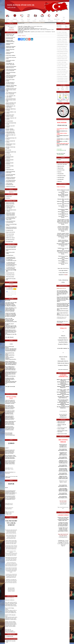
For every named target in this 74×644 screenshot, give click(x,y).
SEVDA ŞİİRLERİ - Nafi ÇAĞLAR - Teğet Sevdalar (10, 64)
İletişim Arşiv (60, 181)
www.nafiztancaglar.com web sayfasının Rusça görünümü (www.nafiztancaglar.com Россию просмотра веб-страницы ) (11, 264)
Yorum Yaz (24, 36)
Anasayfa (8, 19)
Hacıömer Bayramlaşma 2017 (63, 46)
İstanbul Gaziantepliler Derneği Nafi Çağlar (11, 152)
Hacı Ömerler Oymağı (61, 170)
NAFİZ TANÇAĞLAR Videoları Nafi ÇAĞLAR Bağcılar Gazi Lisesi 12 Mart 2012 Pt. (11, 77)
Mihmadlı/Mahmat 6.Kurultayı (63, 67)
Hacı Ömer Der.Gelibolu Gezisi (63, 71)
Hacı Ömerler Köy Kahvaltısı (62, 53)
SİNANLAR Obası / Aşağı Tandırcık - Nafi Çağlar (10, 35)
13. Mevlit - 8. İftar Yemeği (62, 32)
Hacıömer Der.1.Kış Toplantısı (63, 76)
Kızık (57, 21)
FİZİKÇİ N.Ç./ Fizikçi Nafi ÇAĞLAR (62, 425)
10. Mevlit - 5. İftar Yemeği (62, 55)
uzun (63, 445)
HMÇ (62, 21)
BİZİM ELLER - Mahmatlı (10, 238)
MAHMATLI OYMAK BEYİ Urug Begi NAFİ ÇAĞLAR (11, 178)
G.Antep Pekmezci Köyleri (10, 275)
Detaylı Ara (11, 192)
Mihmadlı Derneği (60, 168)
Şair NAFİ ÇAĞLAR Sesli (10, 240)
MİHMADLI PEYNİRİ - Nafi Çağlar (11, 136)
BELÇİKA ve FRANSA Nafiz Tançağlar (11, 148)
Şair (7, 21)
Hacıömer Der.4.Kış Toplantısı (63, 43)
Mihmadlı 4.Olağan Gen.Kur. (62, 41)
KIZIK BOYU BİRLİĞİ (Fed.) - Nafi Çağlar (11, 110)
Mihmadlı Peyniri (9, 196)
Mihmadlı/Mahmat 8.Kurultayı (63, 60)
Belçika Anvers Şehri (61, 166)
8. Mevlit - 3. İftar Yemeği (62, 66)
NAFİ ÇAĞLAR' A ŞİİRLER (11, 56)
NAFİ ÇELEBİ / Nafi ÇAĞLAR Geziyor (11, 58)
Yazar (64, 19)
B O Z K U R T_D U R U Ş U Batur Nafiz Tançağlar (11, 38)
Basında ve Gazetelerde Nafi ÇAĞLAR (11, 142)
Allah (6, 605)
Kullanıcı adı (7, 25)
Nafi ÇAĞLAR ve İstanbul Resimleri (10, 80)
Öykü (17, 21)
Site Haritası (11, 284)
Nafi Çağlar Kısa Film (10, 230)
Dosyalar (29, 19)
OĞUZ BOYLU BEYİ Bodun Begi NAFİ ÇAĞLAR (11, 175)
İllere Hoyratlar (9, 150)
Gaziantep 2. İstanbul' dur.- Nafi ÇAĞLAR (11, 119)
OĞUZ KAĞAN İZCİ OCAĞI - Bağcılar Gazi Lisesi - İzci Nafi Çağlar (11, 100)
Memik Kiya (59, 172)
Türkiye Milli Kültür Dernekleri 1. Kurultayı (11, 210)
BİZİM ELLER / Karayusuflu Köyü (11, 279)
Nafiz (64, 17)
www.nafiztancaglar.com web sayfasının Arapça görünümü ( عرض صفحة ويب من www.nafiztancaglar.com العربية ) (11, 259)
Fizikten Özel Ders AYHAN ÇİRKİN (10, 253)
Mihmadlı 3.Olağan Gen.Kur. (62, 59)
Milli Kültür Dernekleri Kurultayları (10, 44)
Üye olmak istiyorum (11, 30)
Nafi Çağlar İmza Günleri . (62, 176)
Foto (35, 19)
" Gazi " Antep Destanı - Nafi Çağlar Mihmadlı (11, 96)
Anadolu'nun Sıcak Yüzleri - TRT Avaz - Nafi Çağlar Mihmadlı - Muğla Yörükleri (11, 218)
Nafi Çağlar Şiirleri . (61, 174)
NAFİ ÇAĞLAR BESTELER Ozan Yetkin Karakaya (11, 222)
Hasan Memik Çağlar (9, 242)
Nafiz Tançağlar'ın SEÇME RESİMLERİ (10, 61)
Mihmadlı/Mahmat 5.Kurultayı (63, 78)
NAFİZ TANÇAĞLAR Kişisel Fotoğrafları (11, 73)
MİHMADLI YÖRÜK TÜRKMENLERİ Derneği (10, 41)
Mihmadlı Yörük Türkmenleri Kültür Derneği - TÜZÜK (11, 47)
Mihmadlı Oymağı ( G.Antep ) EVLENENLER (11, 145)
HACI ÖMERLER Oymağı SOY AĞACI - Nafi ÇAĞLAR (11, 93)
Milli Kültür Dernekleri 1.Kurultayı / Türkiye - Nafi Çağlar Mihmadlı (10, 207)
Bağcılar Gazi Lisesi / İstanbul (62, 434)
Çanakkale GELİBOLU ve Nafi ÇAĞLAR (11, 113)
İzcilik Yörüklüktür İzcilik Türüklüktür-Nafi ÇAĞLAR (11, 133)
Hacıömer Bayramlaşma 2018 (63, 37)
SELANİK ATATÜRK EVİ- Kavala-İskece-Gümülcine (10, 83)
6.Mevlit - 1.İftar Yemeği (62, 75)
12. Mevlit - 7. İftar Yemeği (62, 39)
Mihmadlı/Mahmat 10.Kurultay (63, 52)
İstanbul (6, 419)
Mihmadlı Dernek (42, 21)
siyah (66, 141)
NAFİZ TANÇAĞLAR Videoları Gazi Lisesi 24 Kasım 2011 (11, 70)
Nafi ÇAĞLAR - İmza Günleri (62, 164)
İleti (42, 19)
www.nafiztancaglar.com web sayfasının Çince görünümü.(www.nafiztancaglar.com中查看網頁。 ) (11, 269)
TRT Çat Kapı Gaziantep (10, 234)
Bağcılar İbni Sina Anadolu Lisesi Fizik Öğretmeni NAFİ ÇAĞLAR (11, 228)
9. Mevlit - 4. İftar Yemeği (62, 62)
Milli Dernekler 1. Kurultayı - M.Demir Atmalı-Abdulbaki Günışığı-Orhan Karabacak (11, 214)
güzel (9, 557)
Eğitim (28, 21)
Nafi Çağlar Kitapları (61, 178)
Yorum (22, 19)
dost (10, 552)
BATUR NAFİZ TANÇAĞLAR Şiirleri (11, 250)
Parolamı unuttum (11, 29)
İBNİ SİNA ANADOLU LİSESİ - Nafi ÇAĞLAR (63, 431)
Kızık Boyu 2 (8, 168)
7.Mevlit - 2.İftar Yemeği (62, 69)
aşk (8, 458)
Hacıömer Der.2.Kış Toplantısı (63, 73)
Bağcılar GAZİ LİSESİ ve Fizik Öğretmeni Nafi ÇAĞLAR (11, 103)
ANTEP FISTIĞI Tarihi (10, 170)
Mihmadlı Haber (57, 19)
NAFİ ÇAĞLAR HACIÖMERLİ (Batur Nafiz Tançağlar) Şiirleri (11, 247)
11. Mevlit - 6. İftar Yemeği (62, 48)
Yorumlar (19, 36)
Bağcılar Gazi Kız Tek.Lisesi (11, 232)
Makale (23, 21)
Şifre (8, 26)
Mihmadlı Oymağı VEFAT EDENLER (10, 50)
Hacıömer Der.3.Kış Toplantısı (63, 50)
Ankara (14, 435)
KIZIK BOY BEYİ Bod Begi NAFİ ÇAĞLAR (11, 172)
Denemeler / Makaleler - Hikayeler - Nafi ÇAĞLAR (10, 130)
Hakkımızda (15, 19)
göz (8, 548)
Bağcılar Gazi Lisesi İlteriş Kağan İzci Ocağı (11, 225)
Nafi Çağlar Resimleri (10, 121)
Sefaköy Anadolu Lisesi (10, 236)
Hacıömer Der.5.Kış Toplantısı (63, 34)
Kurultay (34, 21)
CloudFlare (59, 160)
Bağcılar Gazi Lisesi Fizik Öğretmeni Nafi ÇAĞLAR (10, 203)
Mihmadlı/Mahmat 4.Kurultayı (63, 80)
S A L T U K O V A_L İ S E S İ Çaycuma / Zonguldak (62, 428)
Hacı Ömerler (51, 21)
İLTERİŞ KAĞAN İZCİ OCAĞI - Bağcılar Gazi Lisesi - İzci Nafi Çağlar (11, 90)
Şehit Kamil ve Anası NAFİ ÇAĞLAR (10, 126)
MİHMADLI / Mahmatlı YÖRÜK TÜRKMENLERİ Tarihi (11, 86)
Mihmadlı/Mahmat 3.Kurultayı (63, 82)
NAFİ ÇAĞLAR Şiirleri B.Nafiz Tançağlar (11, 123)
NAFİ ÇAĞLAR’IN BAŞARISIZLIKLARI (10, 184)
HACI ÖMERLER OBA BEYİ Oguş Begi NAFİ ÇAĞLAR (11, 181)
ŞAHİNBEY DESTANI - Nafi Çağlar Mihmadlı (11, 107)
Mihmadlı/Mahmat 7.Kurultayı (63, 64)
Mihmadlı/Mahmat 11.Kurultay (63, 45)
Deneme (12, 21)
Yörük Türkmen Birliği (10, 166)
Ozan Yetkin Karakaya (10, 255)
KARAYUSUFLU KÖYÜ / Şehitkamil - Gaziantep (10, 116)
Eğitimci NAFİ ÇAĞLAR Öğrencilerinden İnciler (61, 422)
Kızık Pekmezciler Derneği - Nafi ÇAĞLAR (11, 139)
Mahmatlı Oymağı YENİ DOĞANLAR (10, 53)
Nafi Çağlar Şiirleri (61, 179)
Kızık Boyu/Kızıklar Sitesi (10, 273)
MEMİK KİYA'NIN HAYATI (11, 187)
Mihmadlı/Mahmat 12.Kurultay (63, 36)
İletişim (49, 19)
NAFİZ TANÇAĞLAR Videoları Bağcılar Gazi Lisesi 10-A (11, 67)
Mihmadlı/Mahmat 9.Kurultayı (63, 57)
